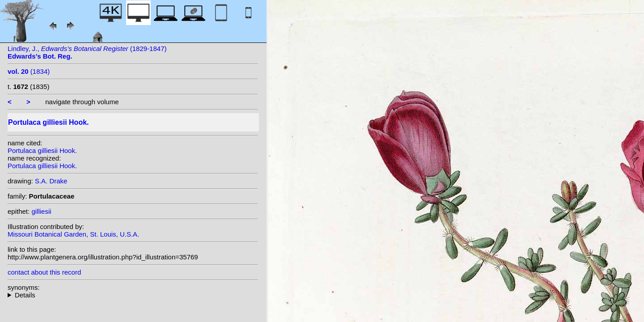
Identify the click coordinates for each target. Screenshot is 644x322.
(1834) (29, 71)
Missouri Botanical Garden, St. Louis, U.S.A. (73, 234)
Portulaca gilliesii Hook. (42, 150)
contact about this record (44, 272)
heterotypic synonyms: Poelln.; (133, 295)
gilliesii (41, 211)
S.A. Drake (51, 181)
